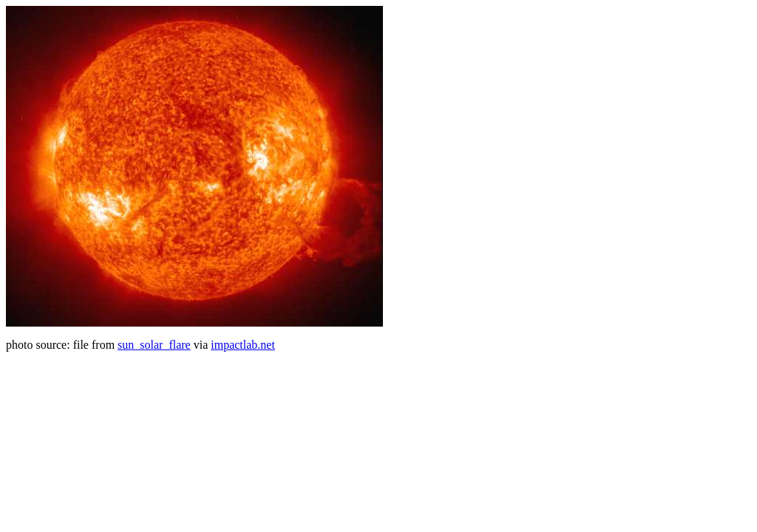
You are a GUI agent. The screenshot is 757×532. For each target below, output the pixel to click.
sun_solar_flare (154, 345)
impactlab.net (243, 345)
